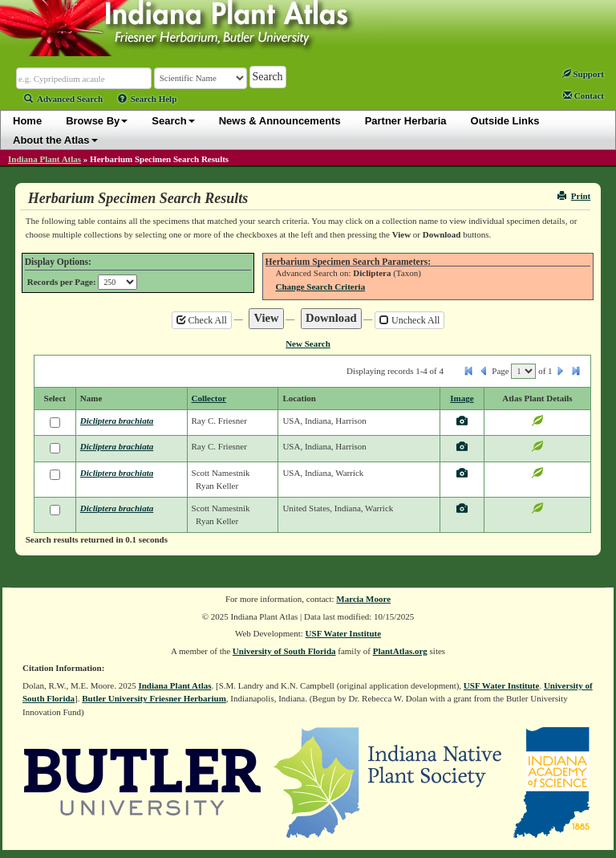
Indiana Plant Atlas (45, 159)
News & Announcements (280, 121)
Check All (202, 320)
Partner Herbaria (406, 121)
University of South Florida (284, 651)
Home (27, 121)
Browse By (97, 121)
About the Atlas (55, 140)
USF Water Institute (344, 633)
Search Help (148, 99)
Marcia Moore (363, 599)
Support (583, 74)
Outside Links (505, 121)
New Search (308, 344)
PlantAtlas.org (400, 651)
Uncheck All (409, 320)
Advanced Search (63, 99)
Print (574, 196)
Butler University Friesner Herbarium (154, 698)
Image (462, 398)
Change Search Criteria (321, 287)
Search (173, 121)
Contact (584, 96)
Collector (209, 398)
